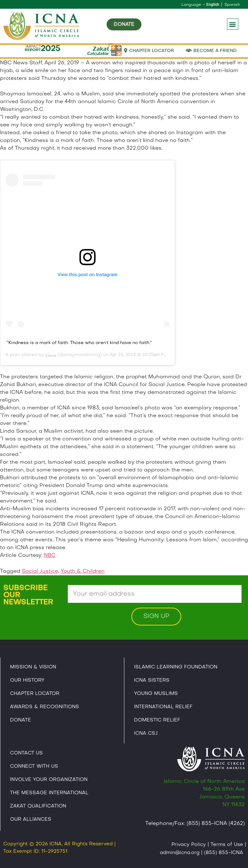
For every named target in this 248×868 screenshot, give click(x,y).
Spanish (232, 5)
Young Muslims (156, 694)
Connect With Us (34, 766)
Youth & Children (83, 571)
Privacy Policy (189, 845)
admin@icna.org (180, 853)
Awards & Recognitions (45, 707)
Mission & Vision (33, 667)
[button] (233, 24)
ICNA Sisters (152, 680)
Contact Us (26, 753)
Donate (21, 720)
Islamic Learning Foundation (176, 667)
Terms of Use (227, 845)
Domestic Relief (157, 720)
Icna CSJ (146, 733)
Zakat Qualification (38, 806)
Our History (27, 680)
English (213, 5)
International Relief (163, 707)
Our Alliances (31, 819)
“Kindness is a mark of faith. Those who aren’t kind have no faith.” (79, 343)
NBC (50, 556)
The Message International (49, 793)
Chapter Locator (35, 694)
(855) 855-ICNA (224, 853)
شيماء (51, 355)
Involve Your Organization (49, 780)
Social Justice (40, 571)
